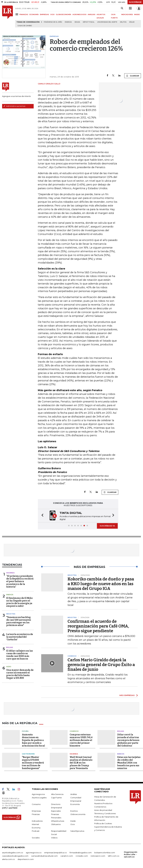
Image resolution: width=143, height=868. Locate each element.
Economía (75, 804)
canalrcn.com (67, 856)
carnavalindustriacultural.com (44, 856)
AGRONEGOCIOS (79, 14)
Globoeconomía (78, 814)
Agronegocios (38, 794)
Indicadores (37, 821)
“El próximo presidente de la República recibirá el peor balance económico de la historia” (20, 581)
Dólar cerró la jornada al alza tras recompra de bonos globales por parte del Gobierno (128, 740)
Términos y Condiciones (105, 813)
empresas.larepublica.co (56, 853)
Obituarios (56, 824)
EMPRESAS (44, 14)
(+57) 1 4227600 (10, 808)
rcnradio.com (82, 856)
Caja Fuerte (56, 798)
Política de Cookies (103, 823)
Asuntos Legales (39, 798)
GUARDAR (133, 76)
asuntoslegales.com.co (13, 853)
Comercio (74, 731)
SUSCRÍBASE (135, 2)
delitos (123, 22)
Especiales (56, 811)
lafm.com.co (114, 856)
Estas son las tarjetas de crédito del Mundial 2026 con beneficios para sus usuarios (129, 763)
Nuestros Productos (103, 803)
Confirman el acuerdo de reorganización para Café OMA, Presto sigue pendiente (98, 626)
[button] (42, 516)
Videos (54, 838)
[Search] (122, 8)
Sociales (36, 838)
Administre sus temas (14, 106)
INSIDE (137, 14)
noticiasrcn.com (98, 856)
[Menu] (17, 14)
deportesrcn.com (26, 859)
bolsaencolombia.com (105, 853)
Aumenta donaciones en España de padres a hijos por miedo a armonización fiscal (33, 740)
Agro (9, 667)
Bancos (121, 754)
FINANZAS (24, 14)
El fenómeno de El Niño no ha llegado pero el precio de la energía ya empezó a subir (19, 602)
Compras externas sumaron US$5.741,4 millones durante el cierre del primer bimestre (81, 740)
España (25, 731)
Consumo (36, 804)
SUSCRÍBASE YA (107, 526)
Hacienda (10, 573)
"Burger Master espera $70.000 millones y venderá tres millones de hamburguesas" (33, 763)
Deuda (77, 22)
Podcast (36, 831)
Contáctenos (100, 807)
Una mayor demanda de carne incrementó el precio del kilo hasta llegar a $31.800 (20, 674)
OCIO (52, 14)
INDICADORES (127, 14)
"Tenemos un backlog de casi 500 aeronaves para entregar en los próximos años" (19, 621)
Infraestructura (58, 821)
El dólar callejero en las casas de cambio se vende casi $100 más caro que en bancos (20, 655)
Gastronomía (28, 754)
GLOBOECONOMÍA (64, 14)
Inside (73, 821)
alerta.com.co (8, 859)
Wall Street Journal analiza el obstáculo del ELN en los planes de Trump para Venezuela (81, 763)
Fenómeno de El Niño (53, 22)
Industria (11, 614)
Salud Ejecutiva (77, 831)
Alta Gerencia (57, 794)
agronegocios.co (34, 853)
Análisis (74, 794)
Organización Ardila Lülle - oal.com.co (131, 854)
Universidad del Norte (107, 22)
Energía (68, 22)
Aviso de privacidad (103, 810)
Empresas (36, 811)
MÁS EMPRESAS (127, 695)
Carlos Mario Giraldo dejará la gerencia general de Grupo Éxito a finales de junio (101, 665)
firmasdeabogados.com (81, 853)
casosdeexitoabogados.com (15, 856)
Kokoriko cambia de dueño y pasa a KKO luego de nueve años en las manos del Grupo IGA (101, 584)
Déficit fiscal (89, 22)
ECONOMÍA (34, 14)
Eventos (74, 811)
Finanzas (36, 814)
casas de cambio (25, 26)
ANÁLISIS (92, 14)
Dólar (132, 22)
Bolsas (10, 647)
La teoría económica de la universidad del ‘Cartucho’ (20, 637)
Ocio (73, 824)
